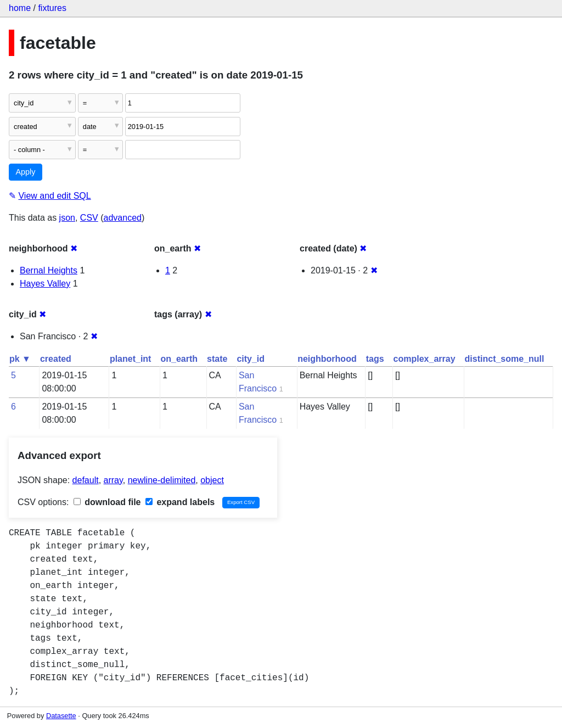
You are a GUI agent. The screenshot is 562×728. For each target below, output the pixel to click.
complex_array (425, 359)
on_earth (179, 359)
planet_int (131, 359)
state (217, 359)
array (113, 480)
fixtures (52, 8)
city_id (251, 359)
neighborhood (327, 359)
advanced (123, 218)
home (20, 8)
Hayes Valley (45, 284)
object (212, 480)
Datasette (61, 716)
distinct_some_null (505, 359)
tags (375, 359)
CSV (89, 218)
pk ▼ (20, 359)
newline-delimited (162, 480)
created (56, 359)
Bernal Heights (49, 270)
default (86, 480)
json (67, 218)
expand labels (180, 502)
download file (107, 502)
